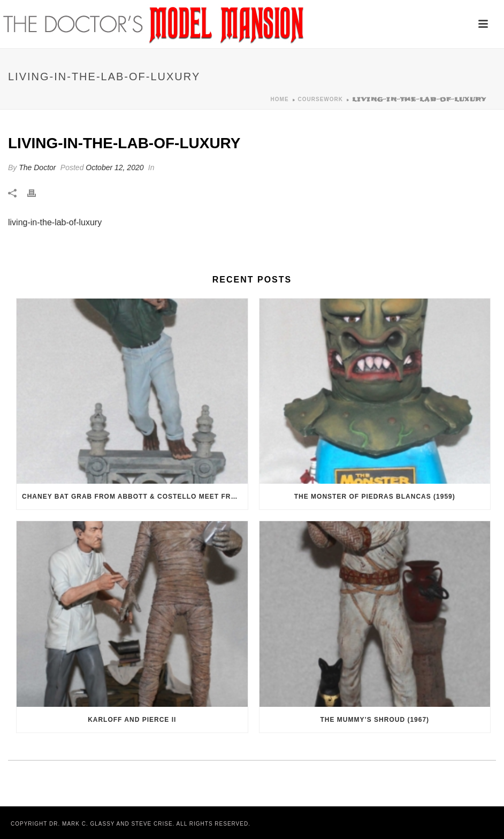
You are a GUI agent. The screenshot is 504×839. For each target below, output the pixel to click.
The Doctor (37, 167)
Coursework (320, 99)
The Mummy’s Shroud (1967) (375, 720)
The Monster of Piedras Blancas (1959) (375, 497)
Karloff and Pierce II (132, 720)
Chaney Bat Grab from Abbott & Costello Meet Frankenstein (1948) (135, 497)
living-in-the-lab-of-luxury (55, 222)
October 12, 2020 (114, 167)
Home (280, 99)
